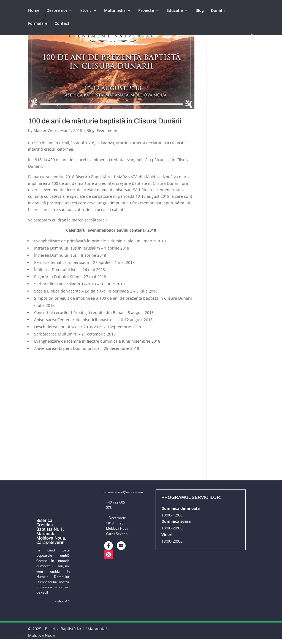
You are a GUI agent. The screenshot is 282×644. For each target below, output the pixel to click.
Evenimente (108, 130)
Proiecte (146, 11)
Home (34, 11)
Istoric (86, 11)
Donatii (218, 11)
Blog (200, 11)
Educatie (175, 11)
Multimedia (115, 11)
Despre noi (57, 11)
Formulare (38, 24)
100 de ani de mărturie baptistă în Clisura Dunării (105, 121)
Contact (62, 24)
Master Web (45, 130)
